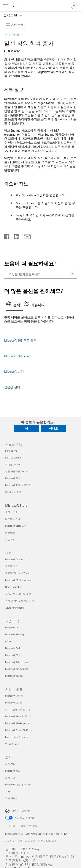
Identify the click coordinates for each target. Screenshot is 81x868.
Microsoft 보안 (14, 371)
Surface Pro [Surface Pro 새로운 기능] (11, 451)
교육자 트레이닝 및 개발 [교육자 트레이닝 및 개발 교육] (18, 594)
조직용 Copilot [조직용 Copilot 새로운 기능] (13, 464)
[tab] (14, 305)
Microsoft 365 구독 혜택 (20, 340)
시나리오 (12, 34)
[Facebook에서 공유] (7, 236)
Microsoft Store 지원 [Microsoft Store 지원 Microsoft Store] (16, 526)
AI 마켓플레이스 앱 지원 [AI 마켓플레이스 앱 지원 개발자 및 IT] (18, 709)
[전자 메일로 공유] (25, 236)
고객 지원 (11, 15)
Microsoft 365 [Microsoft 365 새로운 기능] (12, 478)
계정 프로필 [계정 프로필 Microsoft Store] (11, 512)
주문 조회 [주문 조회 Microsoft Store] (10, 539)
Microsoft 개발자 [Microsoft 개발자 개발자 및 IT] (14, 696)
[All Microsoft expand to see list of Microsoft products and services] (5, 6)
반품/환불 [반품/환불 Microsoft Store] (10, 533)
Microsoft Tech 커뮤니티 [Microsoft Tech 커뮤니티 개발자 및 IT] (18, 716)
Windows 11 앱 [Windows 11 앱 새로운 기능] (13, 492)
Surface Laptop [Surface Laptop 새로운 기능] (13, 458)
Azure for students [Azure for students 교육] (15, 608)
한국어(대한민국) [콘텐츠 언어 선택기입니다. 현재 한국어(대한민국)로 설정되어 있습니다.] (21, 811)
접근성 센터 (12, 387)
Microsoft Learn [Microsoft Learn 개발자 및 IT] (13, 702)
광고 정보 (30, 841)
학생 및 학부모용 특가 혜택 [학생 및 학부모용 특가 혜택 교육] (20, 601)
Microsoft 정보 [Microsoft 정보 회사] (13, 771)
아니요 (54, 428)
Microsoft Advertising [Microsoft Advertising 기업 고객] (16, 662)
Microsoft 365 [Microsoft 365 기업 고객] (12, 655)
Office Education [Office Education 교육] (14, 587)
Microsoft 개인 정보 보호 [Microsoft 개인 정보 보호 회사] (18, 784)
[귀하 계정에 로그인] (74, 6)
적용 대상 (13, 51)
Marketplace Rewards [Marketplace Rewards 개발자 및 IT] (17, 737)
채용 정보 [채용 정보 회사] (10, 764)
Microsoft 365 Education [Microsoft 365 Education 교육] (18, 580)
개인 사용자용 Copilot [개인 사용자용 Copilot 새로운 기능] (17, 471)
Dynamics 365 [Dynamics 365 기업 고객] (13, 648)
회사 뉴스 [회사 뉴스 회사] (10, 778)
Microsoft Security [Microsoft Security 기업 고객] (15, 634)
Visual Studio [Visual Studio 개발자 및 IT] (12, 744)
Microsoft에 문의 (14, 834)
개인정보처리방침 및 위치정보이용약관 (47, 834)
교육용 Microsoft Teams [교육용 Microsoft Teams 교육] (18, 573)
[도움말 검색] (15, 6)
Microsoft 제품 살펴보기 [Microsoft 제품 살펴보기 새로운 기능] (18, 485)
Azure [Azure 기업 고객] (8, 641)
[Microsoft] (40, 3)
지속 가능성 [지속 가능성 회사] (11, 798)
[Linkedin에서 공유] (15, 236)
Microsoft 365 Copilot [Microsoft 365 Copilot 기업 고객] (17, 669)
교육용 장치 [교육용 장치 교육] (11, 566)
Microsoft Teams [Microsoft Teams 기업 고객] (14, 676)
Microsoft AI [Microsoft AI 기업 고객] (12, 627)
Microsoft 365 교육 (17, 356)
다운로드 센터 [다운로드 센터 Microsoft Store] (13, 519)
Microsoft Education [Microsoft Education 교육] (16, 559)
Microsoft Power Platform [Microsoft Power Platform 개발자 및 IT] (18, 730)
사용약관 (10, 841)
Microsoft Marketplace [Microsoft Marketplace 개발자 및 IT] (17, 723)
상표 (20, 841)
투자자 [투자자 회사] (9, 791)
